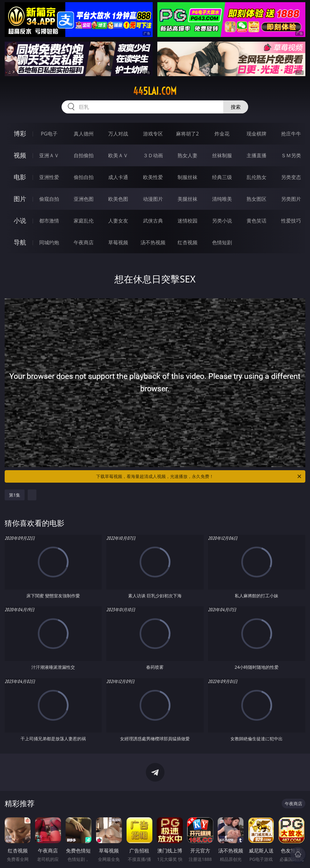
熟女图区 (257, 199)
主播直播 (257, 155)
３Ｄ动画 (153, 155)
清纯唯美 (222, 199)
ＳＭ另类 (291, 155)
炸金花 (222, 134)
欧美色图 (118, 199)
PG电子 (49, 134)
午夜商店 (84, 242)
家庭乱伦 (84, 221)
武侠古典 (153, 221)
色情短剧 (222, 242)
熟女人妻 (187, 155)
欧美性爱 (153, 177)
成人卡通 (118, 177)
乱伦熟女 (257, 177)
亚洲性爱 (49, 177)
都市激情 (49, 221)
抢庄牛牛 (291, 134)
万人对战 (118, 134)
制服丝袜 (187, 177)
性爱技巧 (291, 221)
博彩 (20, 133)
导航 (20, 242)
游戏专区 (153, 134)
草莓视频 (118, 242)
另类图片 (291, 199)
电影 (20, 177)
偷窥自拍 (49, 199)
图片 (20, 199)
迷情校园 (187, 221)
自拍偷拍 (84, 155)
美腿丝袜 (187, 199)
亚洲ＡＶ (49, 155)
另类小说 (222, 221)
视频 (20, 155)
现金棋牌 (257, 134)
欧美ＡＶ (118, 155)
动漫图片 (153, 199)
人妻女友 (118, 221)
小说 (20, 220)
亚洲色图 (84, 199)
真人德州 (84, 134)
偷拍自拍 (84, 177)
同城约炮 (49, 242)
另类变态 (291, 177)
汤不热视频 (153, 242)
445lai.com (155, 91)
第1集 (15, 495)
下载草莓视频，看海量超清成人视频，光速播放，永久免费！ (199, 476)
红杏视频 (187, 242)
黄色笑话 (257, 221)
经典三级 (222, 177)
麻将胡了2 (187, 134)
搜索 (236, 107)
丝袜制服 (222, 155)
